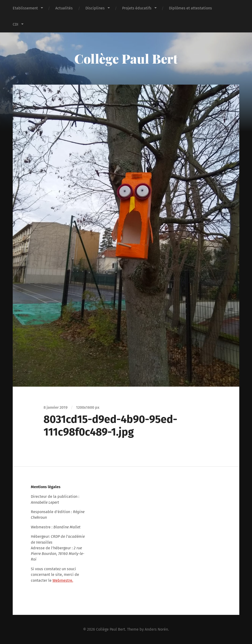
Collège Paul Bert (126, 59)
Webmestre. (63, 580)
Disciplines (95, 8)
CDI (16, 24)
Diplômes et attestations (190, 8)
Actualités (64, 8)
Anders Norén (156, 629)
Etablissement (25, 8)
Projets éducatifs (137, 8)
